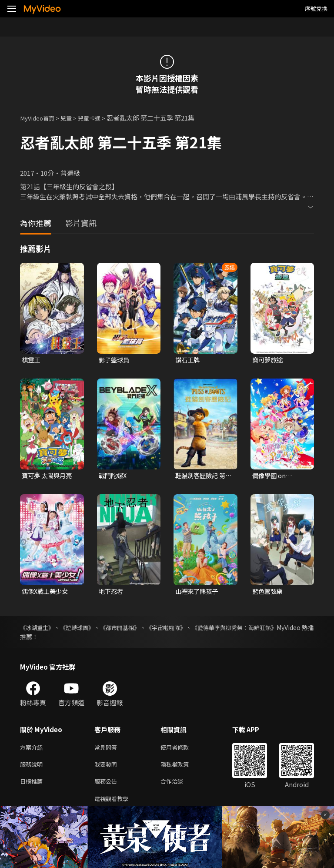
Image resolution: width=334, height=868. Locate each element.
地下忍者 (112, 593)
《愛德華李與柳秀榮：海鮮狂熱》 (268, 629)
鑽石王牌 (188, 360)
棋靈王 (32, 360)
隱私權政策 (182, 768)
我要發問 (107, 768)
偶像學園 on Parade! (270, 477)
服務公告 (107, 786)
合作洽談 (179, 786)
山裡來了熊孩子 (198, 593)
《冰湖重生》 (38, 629)
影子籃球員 (115, 360)
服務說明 (33, 768)
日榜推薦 (33, 786)
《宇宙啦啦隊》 (190, 629)
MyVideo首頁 (40, 118)
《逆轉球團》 (86, 629)
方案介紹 (33, 749)
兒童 (72, 118)
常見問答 (107, 749)
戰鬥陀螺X (114, 477)
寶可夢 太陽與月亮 (48, 477)
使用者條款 (182, 749)
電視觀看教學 (114, 804)
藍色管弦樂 (269, 593)
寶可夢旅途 (269, 360)
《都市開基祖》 (137, 629)
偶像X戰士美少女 (47, 593)
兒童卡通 (98, 118)
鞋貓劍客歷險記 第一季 (202, 477)
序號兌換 (316, 8)
